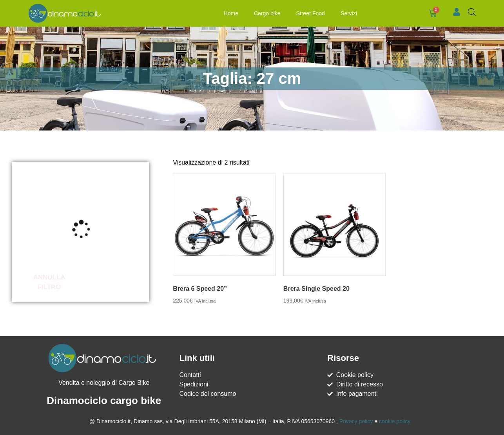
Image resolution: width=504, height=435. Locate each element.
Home (231, 13)
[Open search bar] (472, 12)
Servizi (349, 13)
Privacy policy (356, 421)
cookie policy (395, 421)
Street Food (311, 13)
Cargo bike (267, 13)
